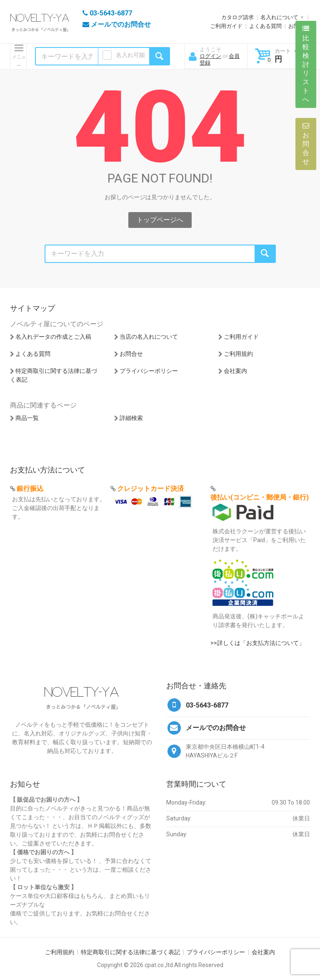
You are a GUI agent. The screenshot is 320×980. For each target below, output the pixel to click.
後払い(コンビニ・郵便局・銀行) (260, 497)
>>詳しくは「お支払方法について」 (257, 643)
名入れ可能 (130, 55)
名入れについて (279, 17)
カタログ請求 (237, 17)
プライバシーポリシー (149, 371)
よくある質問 (265, 26)
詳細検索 (131, 418)
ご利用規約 (238, 354)
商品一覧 (27, 418)
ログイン (210, 56)
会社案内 (235, 371)
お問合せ (131, 354)
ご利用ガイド (226, 26)
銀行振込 (30, 489)
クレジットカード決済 (150, 489)
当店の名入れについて (149, 337)
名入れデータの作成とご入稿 (53, 337)
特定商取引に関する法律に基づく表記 (130, 952)
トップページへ (160, 220)
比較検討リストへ (306, 64)
